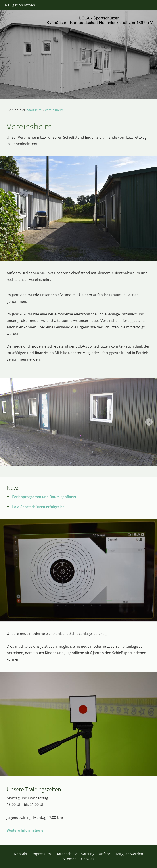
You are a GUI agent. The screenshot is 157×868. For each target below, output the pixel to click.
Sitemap (70, 859)
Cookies (88, 859)
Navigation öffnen (20, 5)
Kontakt (21, 854)
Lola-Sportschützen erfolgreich (38, 507)
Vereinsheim (54, 110)
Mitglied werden (130, 854)
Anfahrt (105, 854)
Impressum (41, 854)
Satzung (88, 854)
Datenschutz (66, 854)
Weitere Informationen (26, 830)
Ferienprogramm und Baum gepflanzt (44, 497)
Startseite (34, 110)
